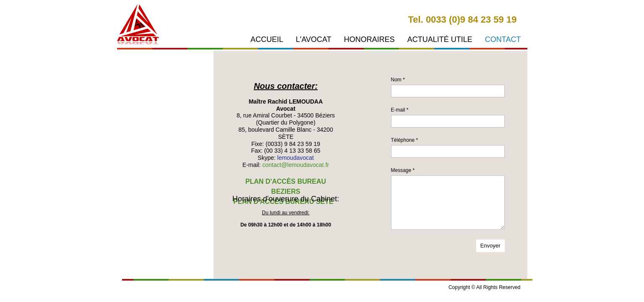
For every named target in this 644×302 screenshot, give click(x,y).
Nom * (398, 80)
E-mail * (400, 110)
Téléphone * (405, 140)
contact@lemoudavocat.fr (296, 165)
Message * (403, 170)
